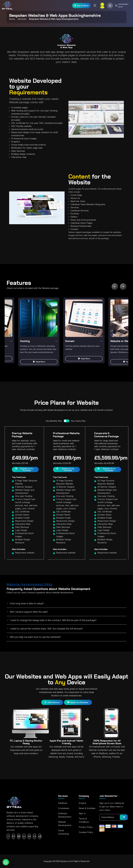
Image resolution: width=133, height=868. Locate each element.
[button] (39, 362)
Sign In (82, 813)
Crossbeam (64, 808)
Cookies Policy (86, 832)
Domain (70, 341)
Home (12, 19)
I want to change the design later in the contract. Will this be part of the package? (52, 620)
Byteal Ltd (66, 861)
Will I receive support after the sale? (27, 612)
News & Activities (87, 808)
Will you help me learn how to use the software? (34, 637)
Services (22, 19)
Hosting (25, 341)
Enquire (82, 803)
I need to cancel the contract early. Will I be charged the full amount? (45, 629)
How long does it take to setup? (25, 603)
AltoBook (63, 803)
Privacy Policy (86, 827)
